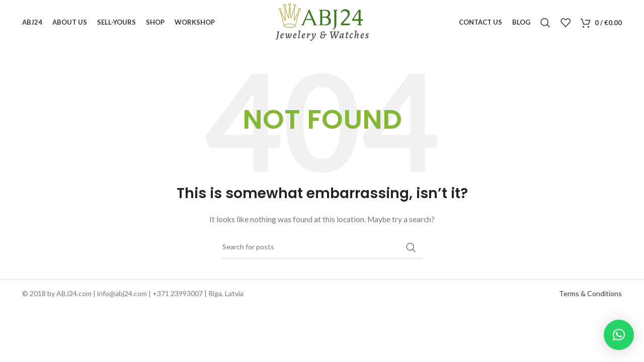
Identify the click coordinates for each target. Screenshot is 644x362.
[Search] (545, 23)
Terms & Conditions (590, 293)
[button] (619, 335)
